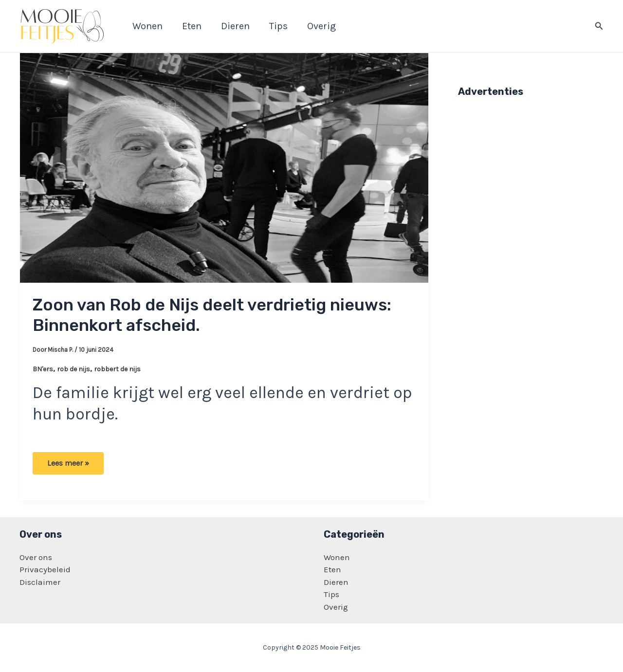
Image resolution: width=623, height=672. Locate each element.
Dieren (336, 582)
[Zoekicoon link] (599, 26)
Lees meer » (68, 466)
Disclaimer (40, 582)
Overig (336, 607)
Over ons (36, 557)
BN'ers (43, 369)
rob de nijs (73, 369)
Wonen (337, 557)
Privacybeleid (45, 569)
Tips (331, 594)
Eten (332, 569)
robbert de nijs (117, 369)
